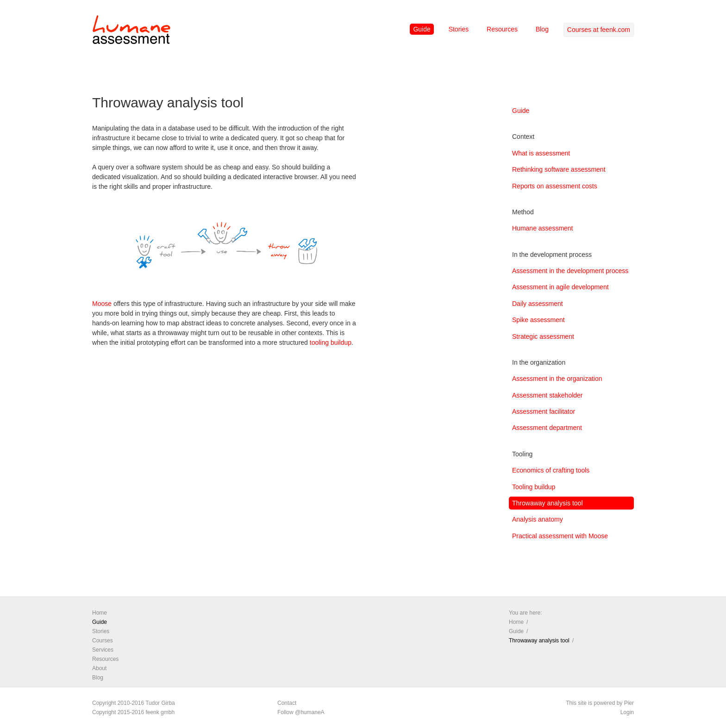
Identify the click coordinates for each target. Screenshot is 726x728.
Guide (422, 29)
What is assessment (541, 153)
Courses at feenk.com (599, 30)
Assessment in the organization (557, 379)
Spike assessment (538, 320)
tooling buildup (331, 342)
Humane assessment (543, 228)
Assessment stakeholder (548, 395)
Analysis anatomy (538, 519)
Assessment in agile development (560, 287)
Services (103, 650)
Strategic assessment (543, 336)
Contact (287, 703)
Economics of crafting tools (551, 470)
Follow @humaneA (301, 712)
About (99, 668)
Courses (103, 641)
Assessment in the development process (570, 271)
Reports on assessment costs (555, 186)
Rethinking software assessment (559, 169)
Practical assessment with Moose (560, 536)
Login (627, 712)
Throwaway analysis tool (548, 503)
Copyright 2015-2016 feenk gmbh (133, 712)
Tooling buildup (534, 487)
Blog (542, 29)
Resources (502, 29)
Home (100, 613)
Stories (459, 29)
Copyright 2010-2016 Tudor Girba (134, 703)
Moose (102, 304)
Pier (629, 703)
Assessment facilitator (544, 411)
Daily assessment (538, 304)
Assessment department (547, 428)
